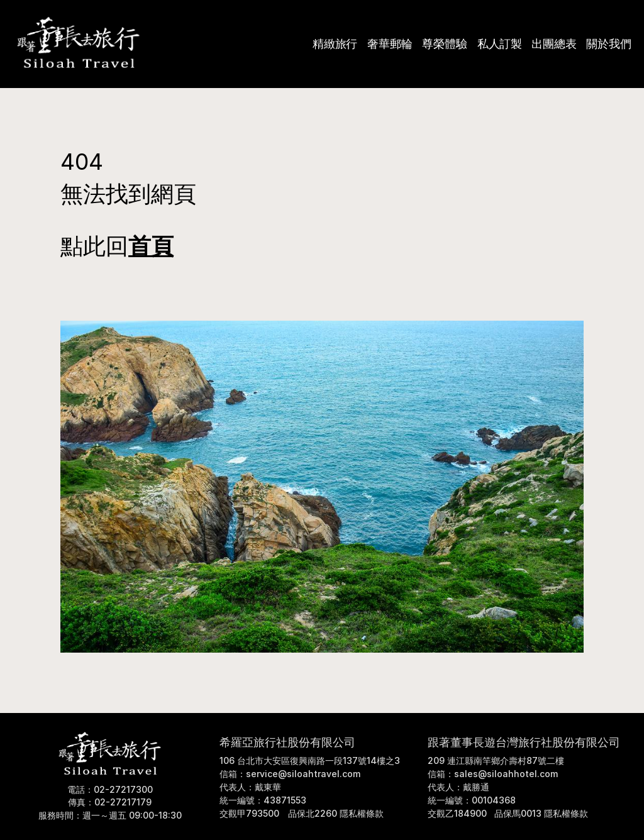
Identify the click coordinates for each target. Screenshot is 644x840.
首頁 (151, 246)
